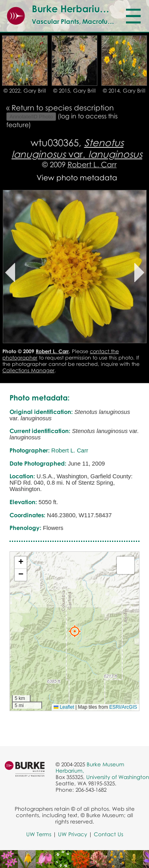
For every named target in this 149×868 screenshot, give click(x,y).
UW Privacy (73, 834)
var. (77, 148)
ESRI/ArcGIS (123, 707)
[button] (75, 631)
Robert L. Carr (92, 164)
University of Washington (118, 777)
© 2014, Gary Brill (124, 91)
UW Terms (39, 834)
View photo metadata (77, 177)
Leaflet (64, 707)
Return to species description (63, 107)
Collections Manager (28, 370)
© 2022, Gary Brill (25, 91)
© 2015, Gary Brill (74, 91)
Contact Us (108, 834)
